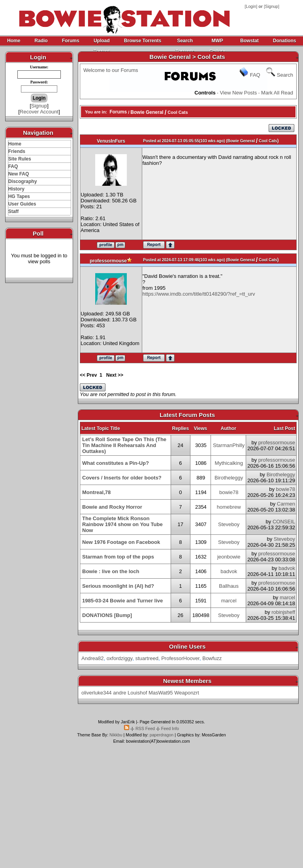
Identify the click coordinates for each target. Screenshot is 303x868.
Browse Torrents (143, 41)
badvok (229, 571)
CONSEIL (284, 522)
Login (251, 6)
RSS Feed (145, 728)
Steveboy (229, 524)
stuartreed (147, 658)
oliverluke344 (97, 693)
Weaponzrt (187, 693)
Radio (41, 41)
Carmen (286, 504)
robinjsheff (283, 612)
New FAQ (19, 174)
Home (14, 41)
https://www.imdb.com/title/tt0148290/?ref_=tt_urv (199, 294)
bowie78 (229, 492)
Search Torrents (185, 42)
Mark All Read (277, 93)
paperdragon (162, 735)
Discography (23, 181)
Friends (17, 151)
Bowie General (147, 112)
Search (285, 75)
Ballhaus (229, 586)
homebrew (229, 507)
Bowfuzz (212, 658)
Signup (272, 6)
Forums (71, 41)
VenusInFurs (111, 141)
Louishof (137, 693)
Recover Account (39, 112)
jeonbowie (229, 557)
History (16, 189)
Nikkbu (116, 735)
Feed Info (170, 728)
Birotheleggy (229, 478)
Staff (14, 211)
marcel (229, 601)
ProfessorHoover (180, 658)
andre (120, 693)
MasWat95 (161, 693)
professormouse (108, 261)
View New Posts (239, 93)
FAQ (13, 166)
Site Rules (20, 159)
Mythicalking (229, 463)
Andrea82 (92, 658)
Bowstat (249, 41)
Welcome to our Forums (111, 70)
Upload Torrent (102, 42)
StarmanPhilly (229, 445)
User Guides (22, 204)
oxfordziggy (120, 658)
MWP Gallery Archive (217, 42)
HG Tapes (19, 196)
